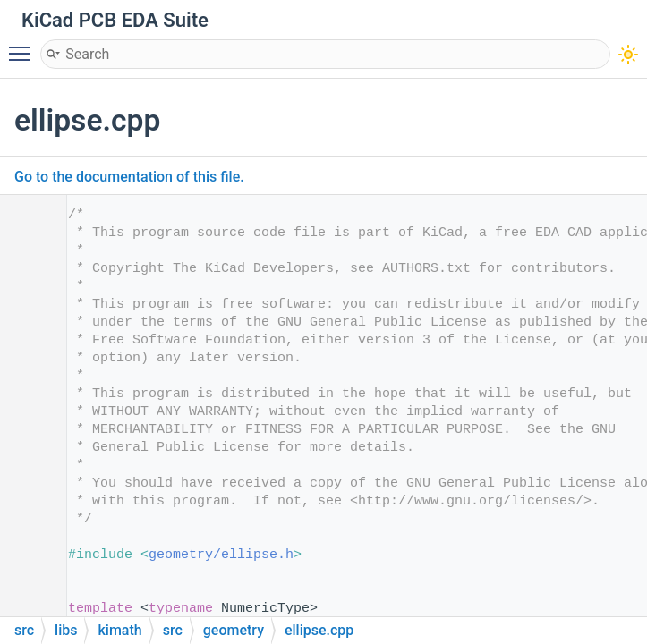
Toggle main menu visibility (24, 46)
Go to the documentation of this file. (129, 177)
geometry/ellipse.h (221, 555)
